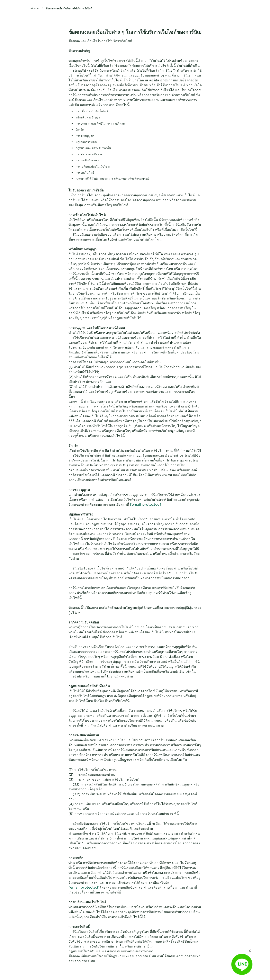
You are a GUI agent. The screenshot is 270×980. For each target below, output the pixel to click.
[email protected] (146, 504)
